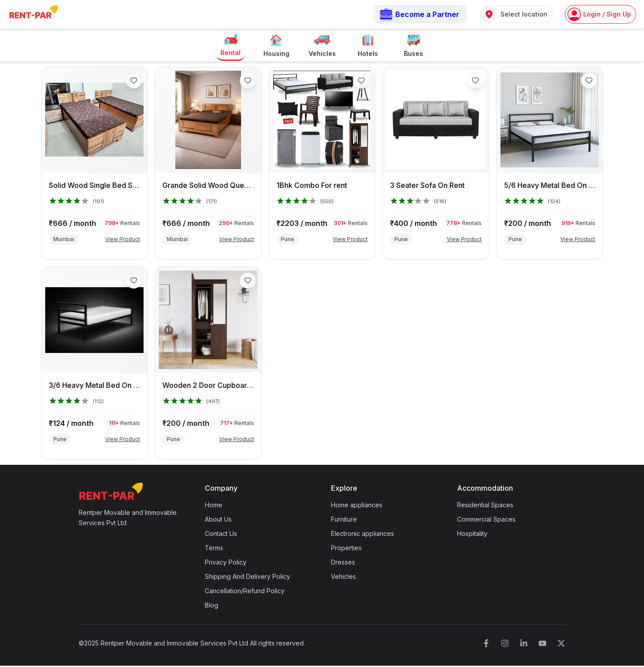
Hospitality (472, 535)
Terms (214, 549)
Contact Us (221, 535)
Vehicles (343, 578)
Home (214, 506)
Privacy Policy (226, 563)
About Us (218, 520)
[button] (420, 15)
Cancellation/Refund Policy (245, 592)
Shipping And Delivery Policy (248, 578)
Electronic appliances (362, 535)
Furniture (344, 520)
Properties (346, 549)
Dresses (343, 563)
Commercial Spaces (486, 520)
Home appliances (357, 506)
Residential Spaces (485, 506)
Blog (212, 606)
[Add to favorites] (134, 81)
